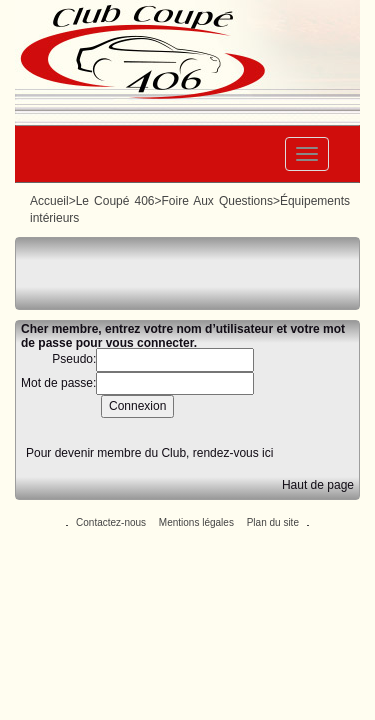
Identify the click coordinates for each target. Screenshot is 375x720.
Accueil (49, 201)
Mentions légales (196, 522)
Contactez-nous (111, 522)
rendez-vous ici (233, 453)
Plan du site (273, 522)
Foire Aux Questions (216, 201)
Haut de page (318, 485)
